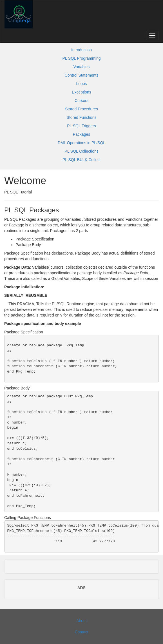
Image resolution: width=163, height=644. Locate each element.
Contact (81, 632)
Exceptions (81, 92)
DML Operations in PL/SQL (81, 143)
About (81, 621)
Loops (81, 84)
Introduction (81, 50)
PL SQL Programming (82, 58)
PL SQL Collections (81, 151)
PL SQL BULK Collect (81, 160)
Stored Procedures (81, 109)
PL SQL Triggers (81, 126)
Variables (81, 67)
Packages (81, 134)
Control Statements (82, 75)
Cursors (81, 101)
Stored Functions (82, 117)
